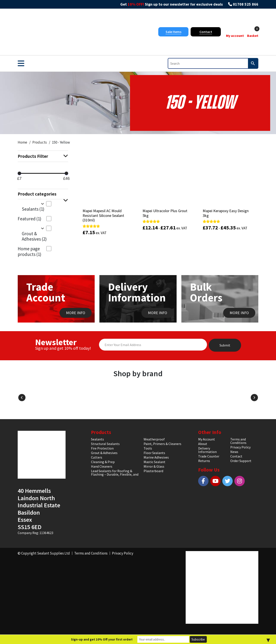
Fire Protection (102, 448)
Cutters (97, 457)
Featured (30, 219)
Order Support (241, 461)
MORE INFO (76, 313)
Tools (148, 448)
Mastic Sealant (154, 462)
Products (40, 142)
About (203, 444)
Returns (204, 461)
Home (22, 142)
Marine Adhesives (156, 457)
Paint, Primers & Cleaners (162, 444)
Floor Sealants (154, 453)
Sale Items (173, 32)
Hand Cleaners (102, 466)
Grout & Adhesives (34, 236)
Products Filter (43, 156)
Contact (206, 32)
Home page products (30, 251)
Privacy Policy (240, 447)
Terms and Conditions (238, 441)
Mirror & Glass (154, 466)
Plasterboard (153, 471)
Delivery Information (207, 450)
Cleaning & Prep (103, 462)
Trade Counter (209, 456)
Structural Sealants (105, 444)
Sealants (33, 209)
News (234, 452)
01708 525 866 (246, 4)
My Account (207, 439)
